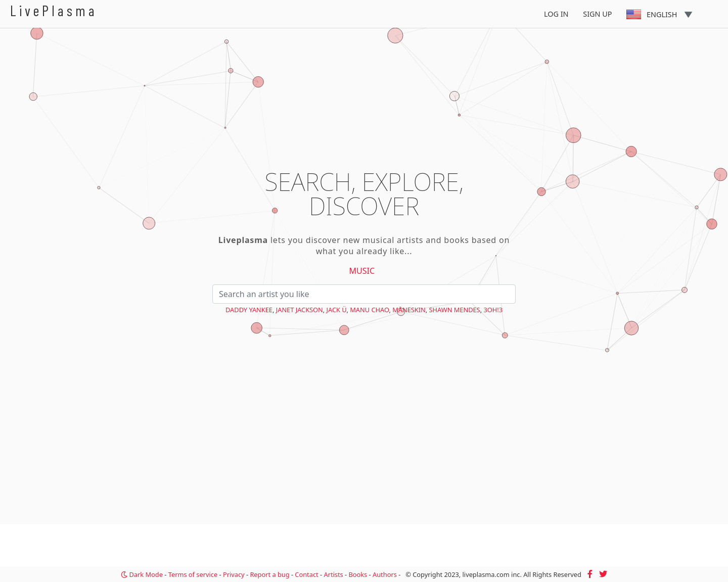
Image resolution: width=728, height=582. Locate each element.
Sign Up (597, 14)
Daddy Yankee (249, 310)
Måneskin (409, 310)
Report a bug (269, 574)
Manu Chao (369, 310)
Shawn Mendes (455, 310)
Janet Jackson (300, 310)
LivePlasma (54, 10)
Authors (385, 574)
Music (362, 271)
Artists (333, 574)
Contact (306, 574)
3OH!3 (493, 310)
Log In (556, 14)
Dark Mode (142, 574)
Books (358, 574)
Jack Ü (337, 310)
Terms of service (193, 574)
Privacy (234, 574)
